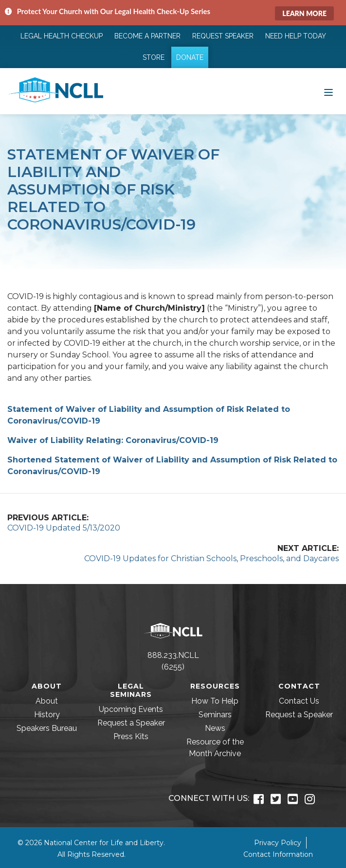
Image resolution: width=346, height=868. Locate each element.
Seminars (215, 715)
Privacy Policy (278, 843)
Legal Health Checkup (62, 36)
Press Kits (131, 736)
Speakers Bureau (47, 728)
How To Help (215, 701)
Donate (190, 57)
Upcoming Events (131, 709)
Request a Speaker (131, 723)
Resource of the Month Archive (215, 748)
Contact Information (278, 854)
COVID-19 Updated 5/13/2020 (64, 528)
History (47, 715)
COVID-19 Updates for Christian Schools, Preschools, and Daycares (211, 558)
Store (154, 57)
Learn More (304, 13)
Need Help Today (296, 36)
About (47, 701)
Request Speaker (223, 36)
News (215, 728)
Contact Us (299, 701)
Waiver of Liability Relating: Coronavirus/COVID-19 (113, 440)
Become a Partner (147, 36)
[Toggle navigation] (328, 91)
